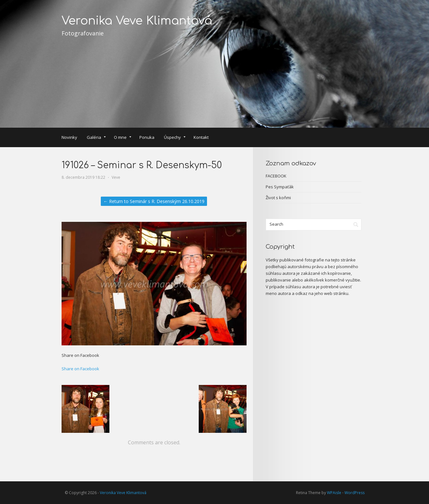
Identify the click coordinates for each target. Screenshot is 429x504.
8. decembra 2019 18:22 (83, 177)
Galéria (96, 138)
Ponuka (147, 137)
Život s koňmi (278, 198)
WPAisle (334, 493)
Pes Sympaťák (280, 187)
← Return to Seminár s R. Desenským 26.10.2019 (154, 201)
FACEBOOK (276, 176)
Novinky (69, 137)
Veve (116, 177)
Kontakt (201, 137)
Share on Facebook (80, 369)
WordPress (355, 493)
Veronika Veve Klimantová (137, 21)
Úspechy (175, 138)
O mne (123, 138)
